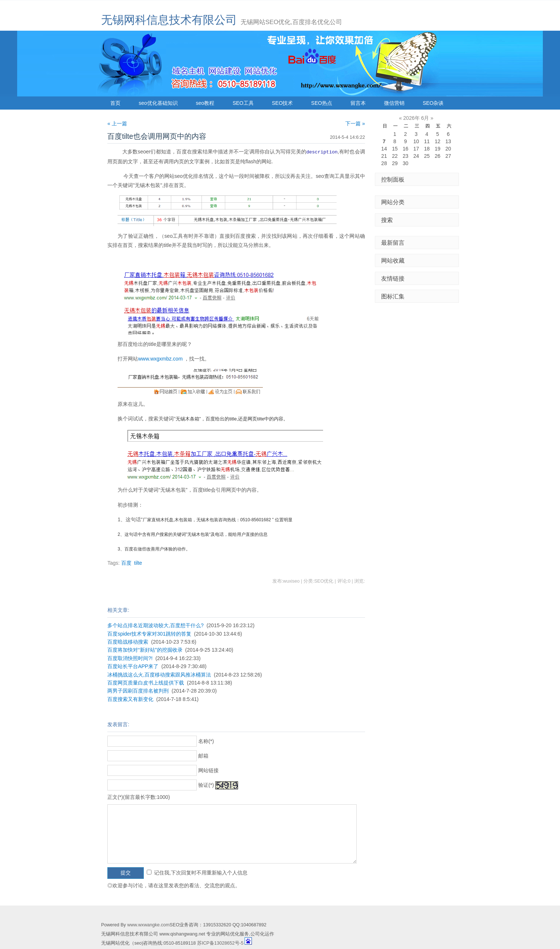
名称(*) (206, 741)
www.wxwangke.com (148, 925)
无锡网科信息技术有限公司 (169, 20)
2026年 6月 (416, 118)
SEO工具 (243, 103)
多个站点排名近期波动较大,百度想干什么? (156, 625)
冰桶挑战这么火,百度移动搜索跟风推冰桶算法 (159, 674)
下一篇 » (355, 123)
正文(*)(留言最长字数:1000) (139, 797)
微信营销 (394, 103)
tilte (138, 563)
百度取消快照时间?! (130, 658)
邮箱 (203, 755)
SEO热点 (322, 103)
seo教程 (205, 103)
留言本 (358, 103)
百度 (126, 563)
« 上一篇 (117, 123)
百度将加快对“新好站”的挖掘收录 (145, 649)
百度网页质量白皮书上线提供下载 (146, 682)
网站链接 (208, 770)
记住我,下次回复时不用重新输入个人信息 (201, 872)
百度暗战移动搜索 (128, 641)
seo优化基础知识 (158, 103)
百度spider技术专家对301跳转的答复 (149, 633)
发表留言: (118, 724)
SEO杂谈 (433, 103)
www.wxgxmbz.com (160, 358)
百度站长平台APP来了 (133, 666)
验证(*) (206, 785)
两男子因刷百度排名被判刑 (138, 690)
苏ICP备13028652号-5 (220, 943)
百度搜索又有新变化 (130, 699)
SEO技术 (283, 103)
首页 (115, 103)
